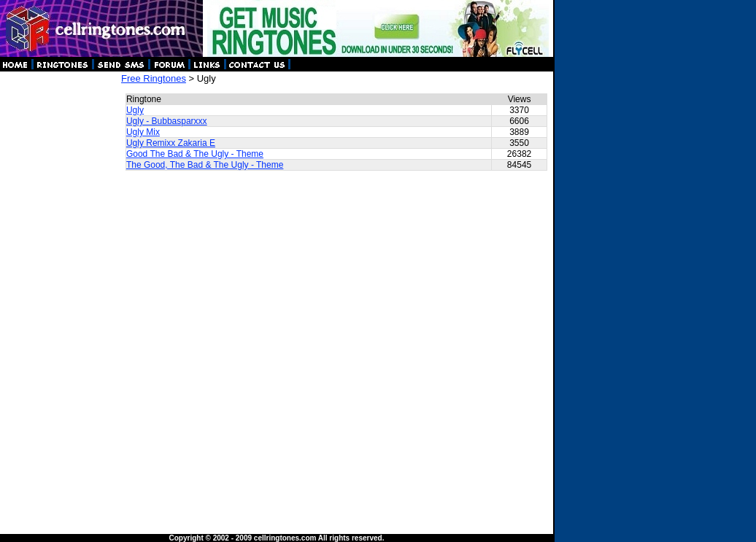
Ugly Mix (143, 132)
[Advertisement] (60, 292)
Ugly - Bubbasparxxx (167, 121)
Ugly (135, 110)
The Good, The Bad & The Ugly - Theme (205, 165)
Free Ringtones (154, 78)
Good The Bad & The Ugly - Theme (195, 154)
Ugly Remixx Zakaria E (171, 143)
